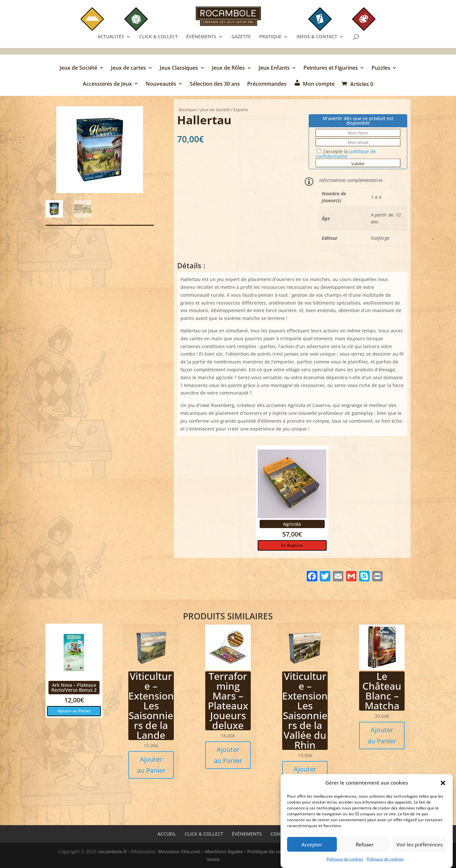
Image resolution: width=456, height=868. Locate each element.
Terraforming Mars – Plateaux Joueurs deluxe (228, 701)
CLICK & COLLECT (158, 37)
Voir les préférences (420, 847)
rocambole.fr (112, 851)
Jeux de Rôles (228, 68)
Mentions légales (224, 851)
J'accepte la (346, 154)
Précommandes (267, 84)
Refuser (365, 847)
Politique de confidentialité (278, 851)
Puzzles (381, 68)
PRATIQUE (270, 37)
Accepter (312, 847)
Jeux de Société (78, 68)
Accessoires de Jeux (107, 84)
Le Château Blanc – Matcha (382, 691)
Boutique (188, 110)
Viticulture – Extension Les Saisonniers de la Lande (151, 706)
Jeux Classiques (179, 68)
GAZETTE (241, 37)
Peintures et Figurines (331, 68)
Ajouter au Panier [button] (74, 711)
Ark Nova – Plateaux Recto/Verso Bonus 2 (74, 687)
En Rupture (292, 545)
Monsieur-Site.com (179, 851)
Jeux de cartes (128, 68)
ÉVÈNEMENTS (201, 37)
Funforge (380, 238)
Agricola (292, 524)
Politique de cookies (345, 862)
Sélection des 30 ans (215, 84)
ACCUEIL (167, 834)
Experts (241, 110)
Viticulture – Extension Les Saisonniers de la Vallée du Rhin (305, 710)
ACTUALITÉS (111, 37)
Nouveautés (161, 84)
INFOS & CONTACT (317, 37)
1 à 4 (376, 197)
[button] (443, 786)
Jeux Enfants (274, 68)
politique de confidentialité (346, 154)
